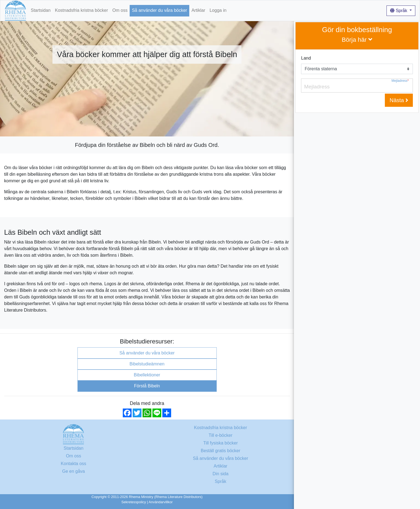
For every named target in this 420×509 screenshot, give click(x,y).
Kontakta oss (73, 464)
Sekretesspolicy (134, 502)
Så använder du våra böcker (159, 10)
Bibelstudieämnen (147, 364)
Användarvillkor (161, 502)
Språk (399, 11)
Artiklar (198, 10)
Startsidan (41, 10)
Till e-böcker (220, 435)
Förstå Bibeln (147, 386)
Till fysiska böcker (221, 443)
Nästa (399, 100)
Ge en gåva (73, 471)
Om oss (120, 10)
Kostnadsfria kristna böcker (81, 10)
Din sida (221, 474)
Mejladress (400, 81)
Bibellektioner (147, 375)
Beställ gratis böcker (221, 451)
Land (306, 58)
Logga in (218, 10)
